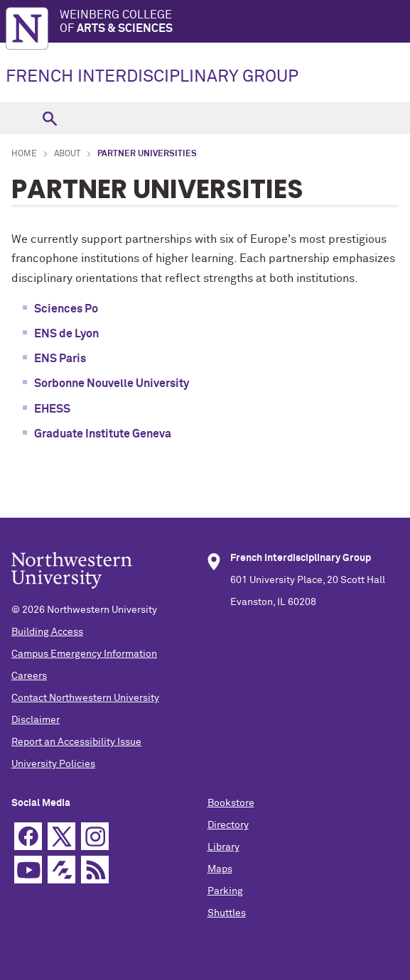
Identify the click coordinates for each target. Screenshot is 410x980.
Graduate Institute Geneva (103, 434)
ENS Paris (60, 359)
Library (223, 847)
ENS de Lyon (66, 334)
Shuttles (227, 913)
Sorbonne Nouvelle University (112, 383)
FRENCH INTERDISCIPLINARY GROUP (152, 77)
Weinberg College (235, 22)
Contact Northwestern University (85, 698)
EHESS (52, 409)
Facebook (28, 836)
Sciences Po (66, 309)
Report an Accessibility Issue (76, 742)
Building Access (47, 632)
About (67, 154)
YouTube (28, 870)
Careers (29, 676)
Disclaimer (36, 720)
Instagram (95, 836)
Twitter (61, 836)
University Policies (53, 764)
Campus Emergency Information (84, 654)
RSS (95, 870)
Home (24, 154)
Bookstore (231, 803)
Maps (220, 869)
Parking (225, 891)
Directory (228, 825)
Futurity (61, 870)
